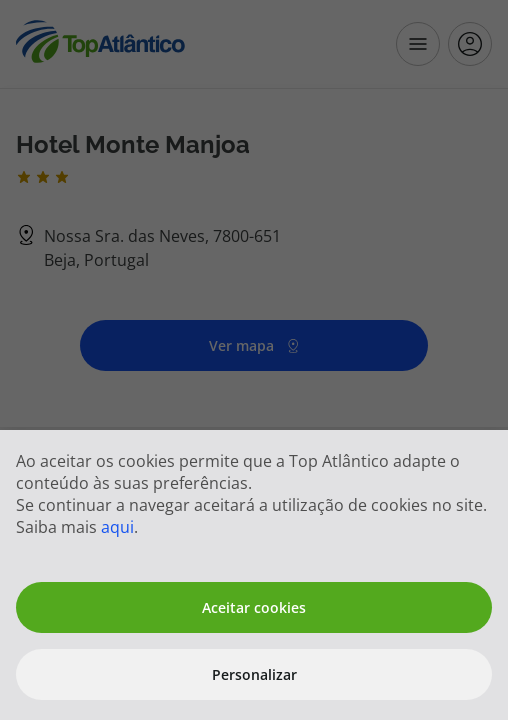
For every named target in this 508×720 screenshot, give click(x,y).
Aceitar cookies (254, 607)
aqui (117, 527)
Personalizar (254, 674)
